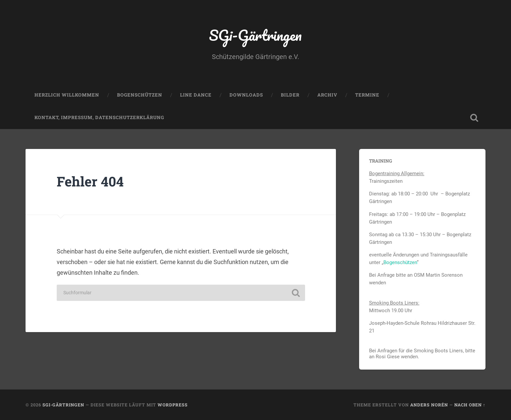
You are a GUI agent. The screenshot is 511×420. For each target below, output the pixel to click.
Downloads (246, 95)
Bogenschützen (140, 95)
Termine (367, 95)
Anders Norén (429, 405)
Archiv (327, 95)
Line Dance (196, 95)
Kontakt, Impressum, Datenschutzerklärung (99, 117)
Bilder (290, 95)
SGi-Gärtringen (255, 35)
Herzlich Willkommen (67, 95)
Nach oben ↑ (470, 405)
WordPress (173, 405)
